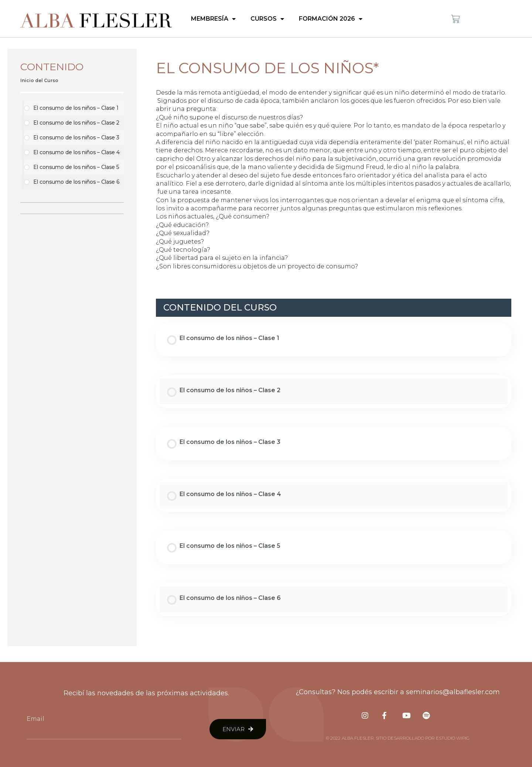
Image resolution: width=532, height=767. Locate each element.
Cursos (267, 19)
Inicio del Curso (39, 80)
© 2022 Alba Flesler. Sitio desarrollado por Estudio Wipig (398, 738)
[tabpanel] (334, 180)
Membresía (213, 19)
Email (35, 719)
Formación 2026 (331, 19)
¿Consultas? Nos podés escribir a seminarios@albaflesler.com (398, 692)
